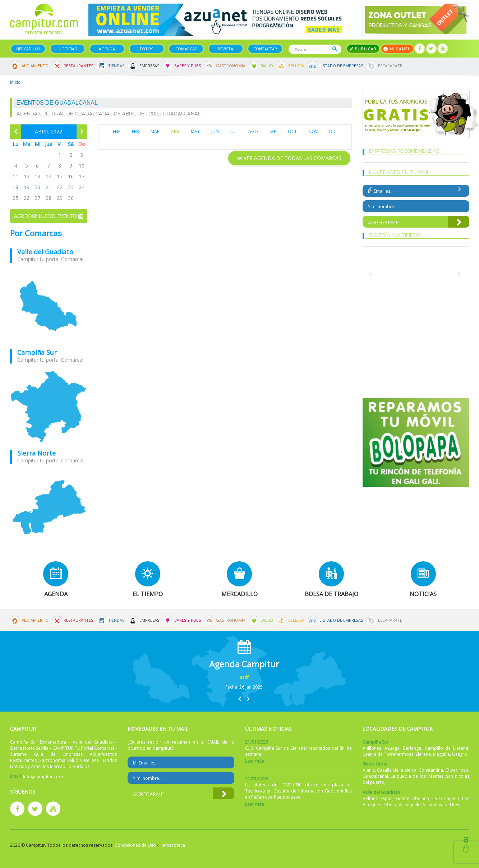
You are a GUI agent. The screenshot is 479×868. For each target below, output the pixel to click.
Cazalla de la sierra (397, 770)
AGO (253, 131)
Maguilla (441, 754)
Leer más (254, 761)
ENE (117, 131)
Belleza (296, 66)
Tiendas (116, 66)
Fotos (146, 49)
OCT (292, 131)
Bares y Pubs (188, 66)
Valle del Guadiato (45, 252)
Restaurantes (78, 66)
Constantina (431, 770)
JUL (234, 131)
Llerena (423, 754)
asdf (244, 677)
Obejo (390, 805)
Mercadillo (28, 49)
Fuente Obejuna (412, 798)
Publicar (363, 49)
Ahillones (372, 748)
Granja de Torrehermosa (388, 754)
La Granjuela (446, 798)
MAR (155, 131)
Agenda (107, 49)
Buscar (335, 49)
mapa (49, 306)
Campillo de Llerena (446, 748)
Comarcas (186, 49)
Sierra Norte (36, 453)
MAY (195, 131)
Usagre (459, 754)
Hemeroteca (172, 845)
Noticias (68, 49)
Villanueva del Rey (441, 805)
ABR (175, 131)
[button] (240, 699)
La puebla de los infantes (417, 776)
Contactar (265, 49)
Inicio (15, 82)
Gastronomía (231, 66)
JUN (215, 131)
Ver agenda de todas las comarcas (289, 158)
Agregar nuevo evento (49, 216)
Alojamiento (35, 66)
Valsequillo (410, 805)
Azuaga (392, 748)
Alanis (369, 770)
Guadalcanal (375, 776)
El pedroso (457, 770)
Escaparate (390, 66)
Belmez (370, 798)
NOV (313, 131)
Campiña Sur (37, 352)
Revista (225, 49)
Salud (267, 66)
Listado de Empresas (341, 66)
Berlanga (412, 748)
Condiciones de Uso (135, 845)
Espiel (386, 798)
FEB (135, 131)
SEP (273, 131)
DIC (333, 131)
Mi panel (397, 49)
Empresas (149, 66)
